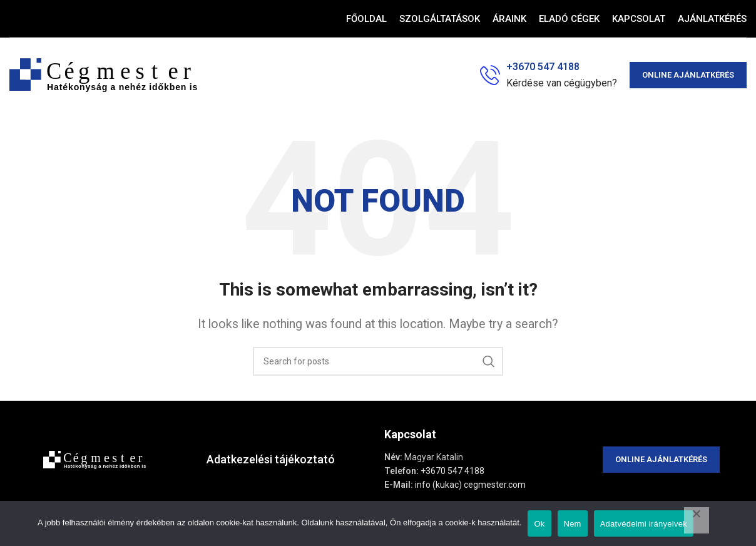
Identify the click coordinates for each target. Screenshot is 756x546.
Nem (573, 524)
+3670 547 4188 (452, 471)
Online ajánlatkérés (688, 75)
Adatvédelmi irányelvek (644, 524)
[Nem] (697, 520)
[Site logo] (103, 74)
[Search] (378, 361)
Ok (539, 524)
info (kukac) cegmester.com (470, 485)
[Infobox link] (549, 75)
